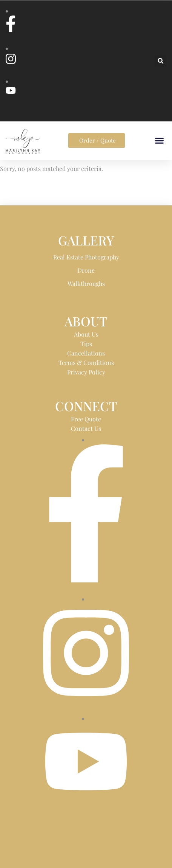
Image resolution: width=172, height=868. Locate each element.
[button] (160, 61)
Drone (86, 270)
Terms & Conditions (86, 363)
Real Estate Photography (86, 257)
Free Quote (86, 419)
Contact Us (86, 428)
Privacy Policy (86, 372)
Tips (86, 344)
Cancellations (86, 353)
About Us (86, 334)
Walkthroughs (86, 283)
